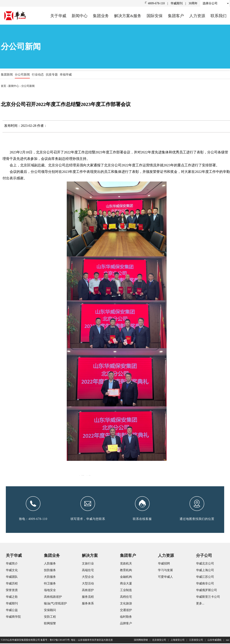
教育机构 (126, 571)
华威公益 (12, 611)
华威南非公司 (205, 584)
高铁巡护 (88, 591)
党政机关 (126, 564)
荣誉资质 (12, 591)
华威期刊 (177, 3)
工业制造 (126, 591)
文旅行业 (88, 564)
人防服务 (50, 564)
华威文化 (12, 571)
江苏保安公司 (196, 641)
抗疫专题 (52, 75)
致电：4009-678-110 (33, 520)
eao (228, 641)
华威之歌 (12, 597)
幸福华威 (66, 75)
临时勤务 (126, 617)
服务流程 (88, 597)
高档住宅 (126, 597)
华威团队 (12, 577)
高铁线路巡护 (53, 597)
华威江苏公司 (205, 577)
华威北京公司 (205, 564)
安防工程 (50, 617)
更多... (200, 604)
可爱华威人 (165, 577)
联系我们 (219, 16)
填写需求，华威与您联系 (88, 520)
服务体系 (88, 604)
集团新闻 (7, 75)
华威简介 (12, 564)
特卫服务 (50, 584)
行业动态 (38, 75)
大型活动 (88, 584)
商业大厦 (126, 584)
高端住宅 (88, 571)
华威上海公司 (205, 571)
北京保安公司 (159, 641)
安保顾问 (50, 611)
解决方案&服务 (128, 16)
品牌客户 (126, 624)
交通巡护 (126, 611)
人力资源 (197, 16)
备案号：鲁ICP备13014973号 (55, 641)
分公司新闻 (22, 75)
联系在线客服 (142, 520)
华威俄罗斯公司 (207, 591)
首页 (3, 86)
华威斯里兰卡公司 (208, 597)
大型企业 (88, 577)
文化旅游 (126, 604)
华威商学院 (13, 617)
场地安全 (50, 591)
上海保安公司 (178, 641)
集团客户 (176, 16)
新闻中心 (80, 16)
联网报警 (50, 624)
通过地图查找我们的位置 (197, 520)
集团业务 (101, 16)
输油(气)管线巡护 (55, 604)
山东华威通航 (215, 641)
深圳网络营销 (141, 641)
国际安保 (155, 16)
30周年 (193, 3)
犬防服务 (50, 577)
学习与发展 (165, 571)
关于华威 (58, 16)
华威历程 (12, 584)
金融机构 (126, 577)
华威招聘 (164, 564)
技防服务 (50, 571)
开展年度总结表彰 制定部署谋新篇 (120, 475)
